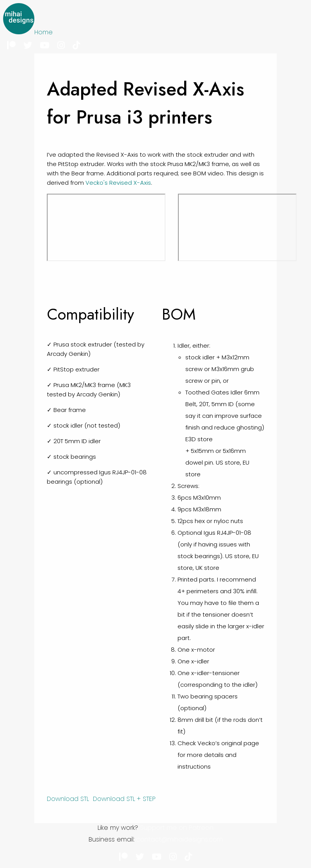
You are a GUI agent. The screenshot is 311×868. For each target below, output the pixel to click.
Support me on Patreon (177, 828)
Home (44, 32)
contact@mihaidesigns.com (179, 839)
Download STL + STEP (124, 799)
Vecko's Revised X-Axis (118, 183)
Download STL (68, 799)
